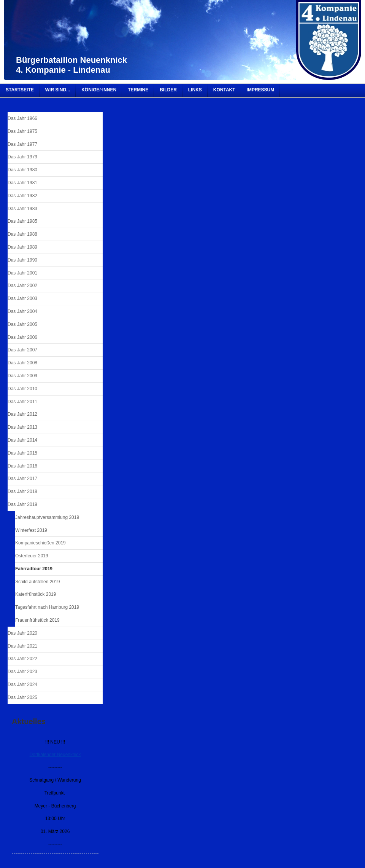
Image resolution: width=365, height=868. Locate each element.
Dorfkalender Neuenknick (55, 755)
